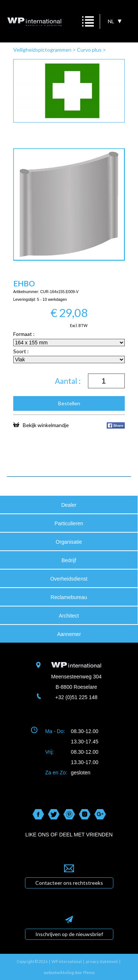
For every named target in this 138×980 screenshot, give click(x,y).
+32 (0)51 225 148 (76, 697)
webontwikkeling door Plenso (69, 973)
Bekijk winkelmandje (41, 425)
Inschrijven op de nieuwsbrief (69, 934)
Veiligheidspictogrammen (42, 50)
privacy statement (102, 962)
